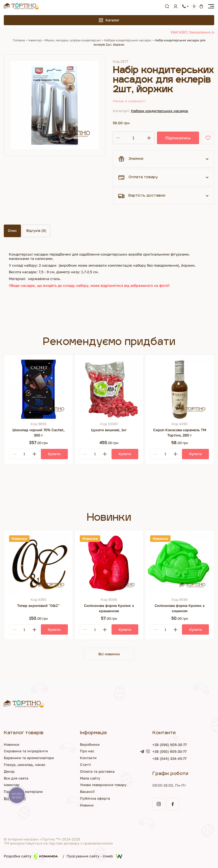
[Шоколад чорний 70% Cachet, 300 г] (38, 389)
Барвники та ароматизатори (29, 758)
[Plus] (34, 454)
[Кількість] (133, 138)
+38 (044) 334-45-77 (169, 758)
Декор (9, 771)
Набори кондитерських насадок (128, 40)
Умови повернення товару (103, 785)
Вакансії (87, 792)
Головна (19, 40)
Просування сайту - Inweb (94, 856)
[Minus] (14, 454)
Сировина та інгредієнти (26, 751)
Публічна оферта (95, 798)
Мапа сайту (90, 778)
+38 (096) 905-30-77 (170, 745)
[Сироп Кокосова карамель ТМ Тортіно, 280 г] (180, 389)
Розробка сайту (31, 856)
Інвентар (35, 40)
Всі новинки (109, 654)
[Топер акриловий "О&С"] (38, 565)
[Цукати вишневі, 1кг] (109, 389)
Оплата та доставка (97, 771)
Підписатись (178, 138)
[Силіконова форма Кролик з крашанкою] (109, 565)
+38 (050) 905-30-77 (169, 752)
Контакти (88, 758)
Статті (85, 765)
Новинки (12, 744)
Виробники (90, 744)
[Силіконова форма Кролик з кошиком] (180, 565)
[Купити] (54, 454)
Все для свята (16, 778)
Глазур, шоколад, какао (24, 765)
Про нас (87, 751)
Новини (87, 805)
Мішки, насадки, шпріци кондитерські (73, 40)
